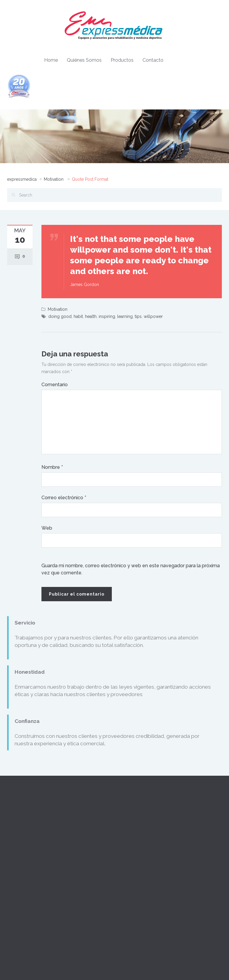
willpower (153, 316)
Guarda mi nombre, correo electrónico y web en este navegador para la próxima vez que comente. (131, 569)
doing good (60, 316)
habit (78, 316)
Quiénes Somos (84, 60)
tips (138, 316)
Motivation (54, 179)
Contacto (153, 60)
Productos (122, 60)
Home (51, 60)
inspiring (107, 316)
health (91, 316)
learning (125, 316)
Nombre (52, 467)
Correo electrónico (64, 498)
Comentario (55, 385)
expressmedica (22, 179)
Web (47, 528)
